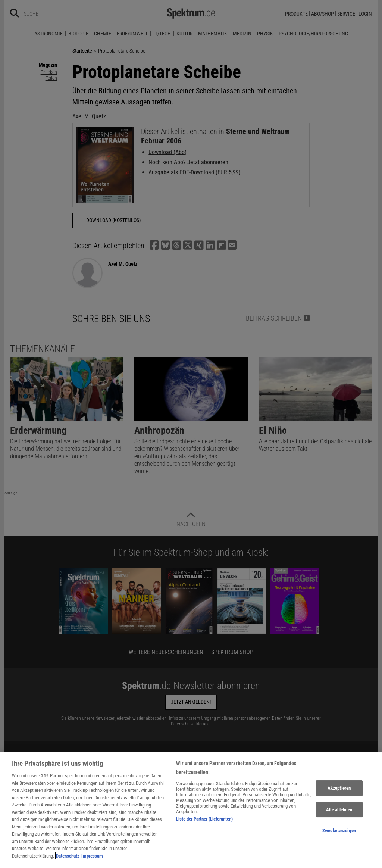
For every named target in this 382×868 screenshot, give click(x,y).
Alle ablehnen (339, 814)
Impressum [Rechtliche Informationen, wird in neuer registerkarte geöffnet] (92, 860)
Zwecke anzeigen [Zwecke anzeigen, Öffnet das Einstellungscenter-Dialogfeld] (339, 835)
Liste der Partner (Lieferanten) (204, 824)
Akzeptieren (339, 793)
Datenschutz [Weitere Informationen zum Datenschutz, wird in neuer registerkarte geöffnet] (68, 860)
